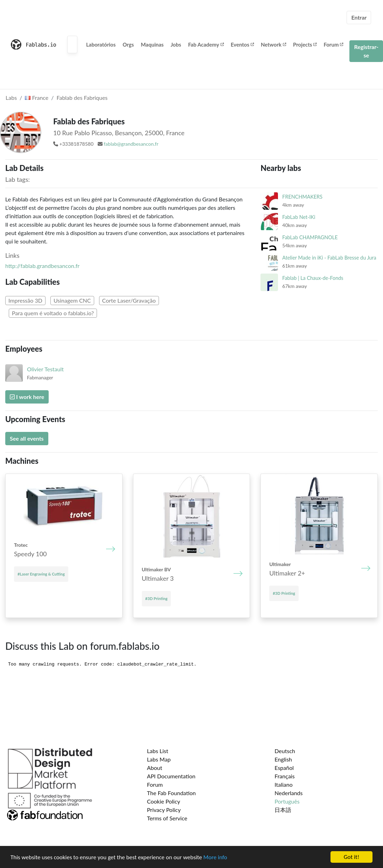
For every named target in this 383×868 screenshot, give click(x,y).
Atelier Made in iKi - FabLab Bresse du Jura (329, 258)
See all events (27, 438)
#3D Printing (156, 598)
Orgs (128, 44)
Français (284, 776)
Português (287, 801)
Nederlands (288, 793)
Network (273, 44)
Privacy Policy (164, 810)
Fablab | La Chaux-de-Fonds (313, 278)
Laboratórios (101, 44)
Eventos (242, 44)
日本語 (283, 810)
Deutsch (285, 751)
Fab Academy (206, 44)
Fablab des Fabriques (82, 98)
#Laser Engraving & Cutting (41, 574)
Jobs (176, 44)
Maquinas (152, 44)
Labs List (158, 751)
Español (284, 768)
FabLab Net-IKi (299, 217)
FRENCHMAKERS (302, 197)
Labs (11, 98)
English (283, 759)
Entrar (359, 17)
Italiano (284, 784)
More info (215, 858)
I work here (27, 397)
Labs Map (159, 759)
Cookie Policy (164, 801)
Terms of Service (167, 818)
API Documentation (171, 776)
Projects (305, 44)
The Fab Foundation (172, 793)
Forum (333, 44)
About (155, 768)
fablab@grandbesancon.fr (131, 144)
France (37, 98)
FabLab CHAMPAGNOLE (310, 237)
